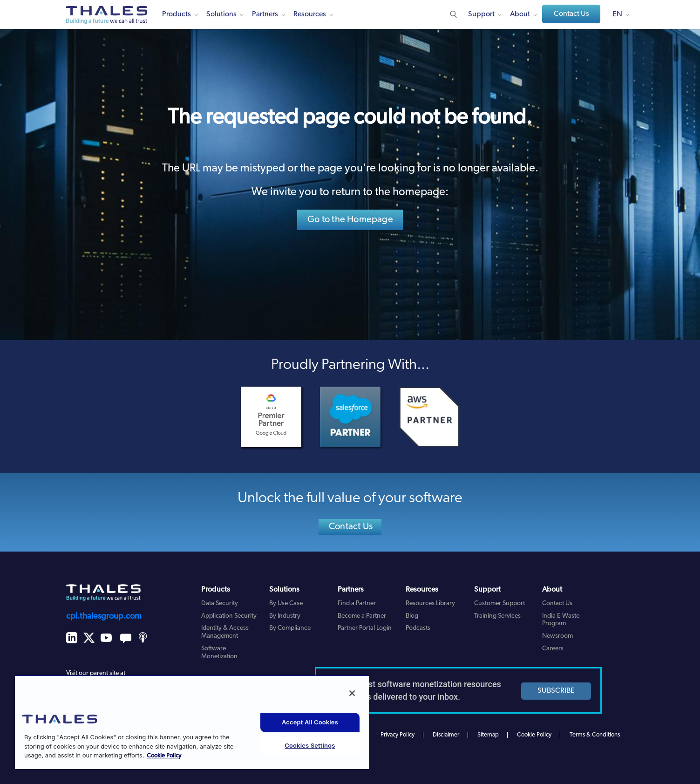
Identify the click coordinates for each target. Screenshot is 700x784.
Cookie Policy (534, 735)
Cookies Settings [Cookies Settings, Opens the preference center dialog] (310, 745)
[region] (192, 722)
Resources (310, 14)
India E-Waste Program (561, 620)
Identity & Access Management (225, 632)
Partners (265, 14)
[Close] (352, 693)
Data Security (220, 603)
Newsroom (557, 636)
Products (177, 14)
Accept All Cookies (310, 722)
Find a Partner (357, 603)
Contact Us (571, 14)
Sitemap (488, 735)
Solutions (221, 14)
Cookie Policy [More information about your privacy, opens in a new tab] (164, 756)
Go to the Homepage (350, 220)
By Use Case (286, 603)
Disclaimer (446, 735)
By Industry (285, 616)
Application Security (229, 616)
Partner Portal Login (365, 628)
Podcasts (418, 628)
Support (481, 14)
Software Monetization (219, 653)
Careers (553, 649)
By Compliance (290, 628)
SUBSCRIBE (556, 691)
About (520, 14)
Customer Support (500, 603)
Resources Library (430, 603)
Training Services (497, 616)
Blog (412, 616)
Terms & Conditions (595, 735)
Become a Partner (362, 616)
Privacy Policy (398, 735)
